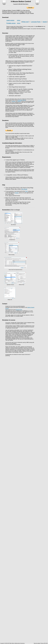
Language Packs (36, 22)
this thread (24, 189)
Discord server (19, 310)
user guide (20, 100)
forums (17, 193)
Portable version (11, 23)
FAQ (26, 191)
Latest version (10, 20)
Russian (19, 101)
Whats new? (25, 22)
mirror (19, 20)
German (14, 101)
